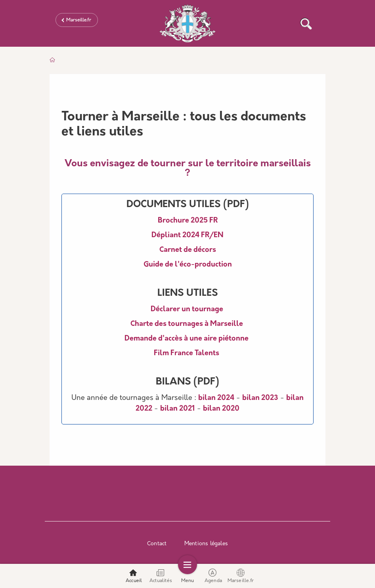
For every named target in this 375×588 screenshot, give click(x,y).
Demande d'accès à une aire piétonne (187, 339)
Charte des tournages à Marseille (187, 324)
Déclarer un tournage (188, 309)
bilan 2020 (221, 409)
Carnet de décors (188, 250)
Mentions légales (206, 544)
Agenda (213, 576)
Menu (188, 576)
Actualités (161, 576)
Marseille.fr (79, 20)
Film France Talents (187, 353)
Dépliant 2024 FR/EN (187, 235)
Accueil (134, 576)
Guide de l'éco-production (188, 265)
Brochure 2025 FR (188, 221)
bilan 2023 (260, 398)
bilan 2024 (216, 398)
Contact (157, 544)
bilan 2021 (178, 409)
